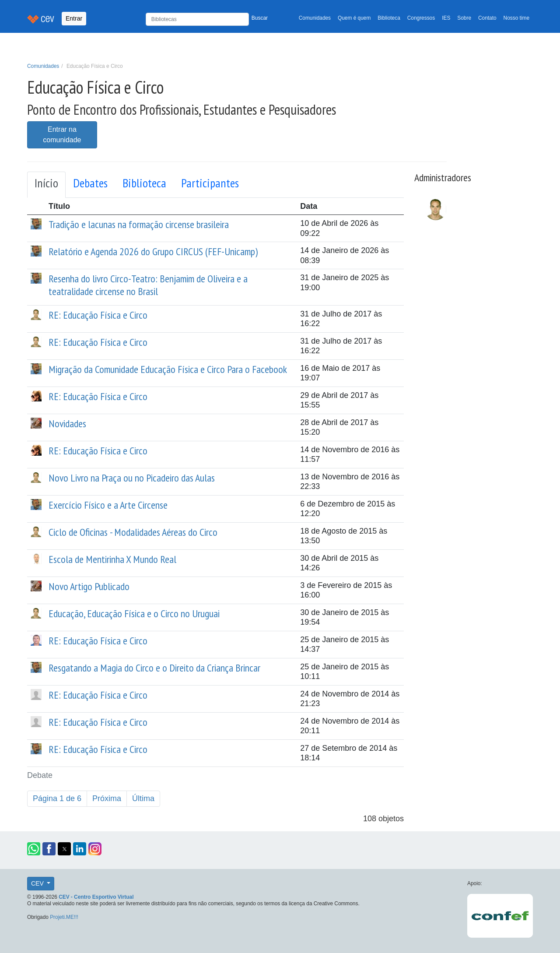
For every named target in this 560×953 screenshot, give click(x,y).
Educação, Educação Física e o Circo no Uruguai (134, 614)
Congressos (421, 18)
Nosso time (516, 18)
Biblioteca (389, 18)
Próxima (107, 798)
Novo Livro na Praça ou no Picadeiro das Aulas (132, 478)
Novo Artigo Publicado (89, 586)
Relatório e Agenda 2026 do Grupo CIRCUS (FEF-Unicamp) (153, 251)
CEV (38, 883)
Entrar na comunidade (62, 135)
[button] (34, 849)
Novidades (67, 424)
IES (446, 18)
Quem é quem (354, 18)
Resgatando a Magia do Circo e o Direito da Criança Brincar (154, 668)
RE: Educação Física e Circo (98, 315)
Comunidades (315, 18)
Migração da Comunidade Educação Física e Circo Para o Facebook (168, 369)
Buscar (260, 18)
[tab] (46, 185)
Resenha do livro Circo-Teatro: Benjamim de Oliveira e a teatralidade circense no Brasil (148, 285)
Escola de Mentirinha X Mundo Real (112, 559)
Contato (487, 18)
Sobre (464, 18)
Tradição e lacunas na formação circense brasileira (139, 224)
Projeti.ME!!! (64, 917)
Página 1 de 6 (57, 798)
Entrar (74, 18)
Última (143, 798)
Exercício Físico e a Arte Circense (108, 505)
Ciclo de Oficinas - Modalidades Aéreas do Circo (133, 532)
